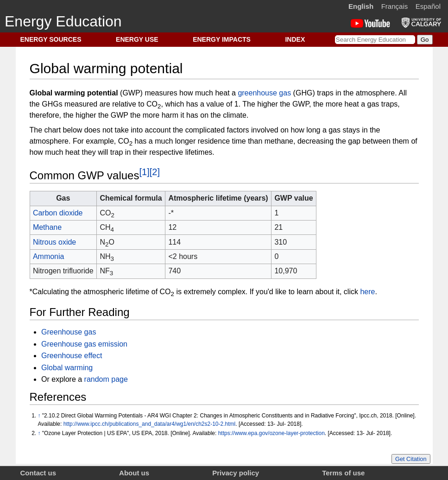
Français (395, 6)
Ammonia (49, 256)
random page (106, 379)
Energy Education (63, 21)
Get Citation (411, 459)
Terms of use (343, 473)
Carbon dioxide (58, 213)
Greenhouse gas (69, 332)
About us (134, 473)
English (361, 6)
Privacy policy (236, 473)
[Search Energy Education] (375, 40)
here (367, 292)
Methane (47, 227)
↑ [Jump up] (39, 416)
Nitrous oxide (54, 242)
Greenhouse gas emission (84, 344)
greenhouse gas (264, 93)
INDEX (295, 39)
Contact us (38, 473)
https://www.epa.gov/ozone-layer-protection (271, 433)
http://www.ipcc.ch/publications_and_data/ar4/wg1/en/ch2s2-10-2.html (150, 424)
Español (428, 6)
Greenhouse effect (72, 356)
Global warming (67, 368)
